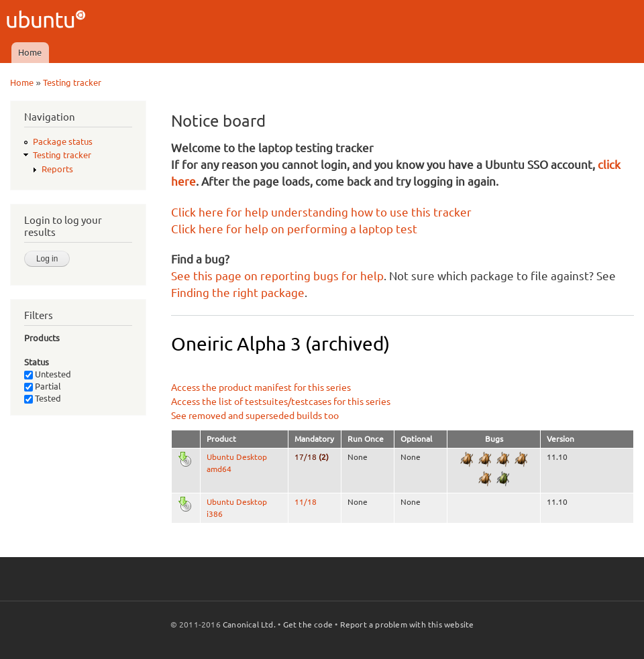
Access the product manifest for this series (261, 387)
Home (30, 52)
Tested (43, 398)
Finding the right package (238, 293)
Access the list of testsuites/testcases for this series (281, 402)
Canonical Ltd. (249, 624)
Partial (43, 386)
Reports (57, 169)
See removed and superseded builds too (255, 416)
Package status (63, 141)
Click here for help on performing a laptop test (294, 229)
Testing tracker (72, 82)
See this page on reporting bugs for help (277, 276)
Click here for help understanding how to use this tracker (321, 212)
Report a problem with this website (407, 624)
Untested (48, 374)
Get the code (308, 624)
